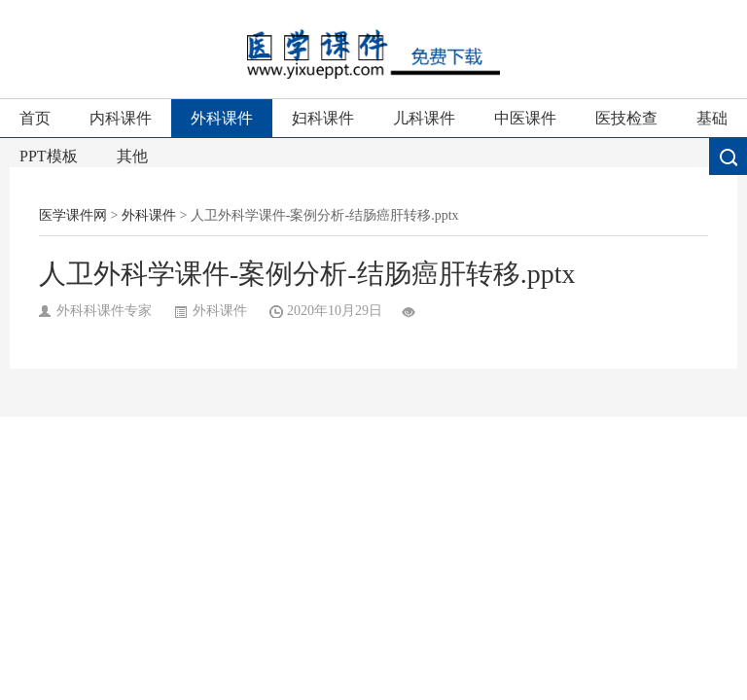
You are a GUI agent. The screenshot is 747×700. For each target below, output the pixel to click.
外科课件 (222, 118)
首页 (35, 118)
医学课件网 (73, 215)
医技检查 (626, 118)
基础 (712, 118)
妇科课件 (323, 118)
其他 (132, 156)
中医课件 (525, 118)
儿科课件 (424, 118)
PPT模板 (49, 156)
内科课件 (121, 118)
